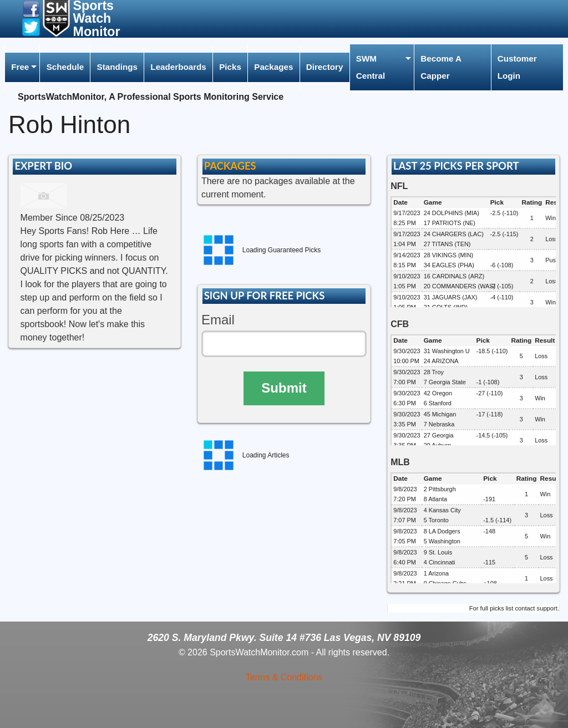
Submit (284, 388)
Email (218, 320)
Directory (325, 67)
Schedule (65, 67)
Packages (273, 67)
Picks (230, 67)
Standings (117, 67)
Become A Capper (441, 67)
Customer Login (517, 67)
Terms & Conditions (284, 677)
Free (20, 67)
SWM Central (371, 67)
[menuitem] (22, 67)
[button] (31, 9)
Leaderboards (178, 67)
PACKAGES (230, 166)
